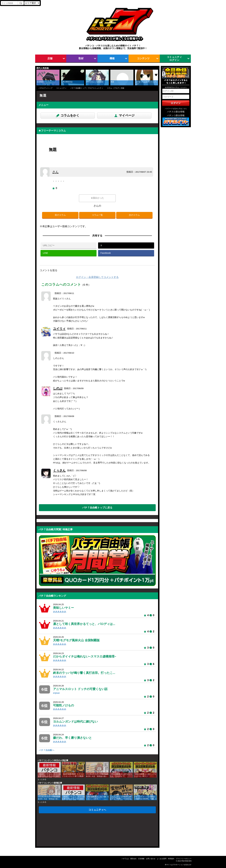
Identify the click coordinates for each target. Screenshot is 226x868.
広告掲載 (141, 859)
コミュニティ (61, 88)
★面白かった (97, 198)
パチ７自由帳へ (47, 750)
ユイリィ (59, 329)
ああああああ (60, 612)
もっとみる (42, 779)
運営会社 (133, 859)
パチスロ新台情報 (176, 112)
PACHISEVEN (186, 861)
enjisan (56, 693)
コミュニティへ (97, 810)
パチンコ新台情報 (176, 115)
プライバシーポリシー (184, 859)
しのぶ (58, 388)
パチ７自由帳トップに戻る (97, 507)
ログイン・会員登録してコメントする (97, 277)
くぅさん (59, 470)
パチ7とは (125, 859)
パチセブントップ (46, 88)
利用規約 (171, 859)
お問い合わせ (151, 859)
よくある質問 (162, 859)
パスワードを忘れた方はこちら (176, 109)
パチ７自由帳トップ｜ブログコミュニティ (87, 88)
